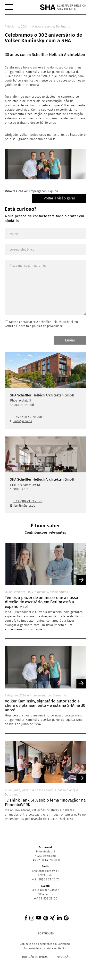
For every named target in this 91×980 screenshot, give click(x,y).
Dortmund (63, 26)
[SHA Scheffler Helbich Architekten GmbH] (63, 7)
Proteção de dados (34, 957)
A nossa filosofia (66, 790)
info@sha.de (23, 421)
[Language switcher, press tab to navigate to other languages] (46, 934)
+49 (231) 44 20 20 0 (46, 860)
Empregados (38, 191)
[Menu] (9, 7)
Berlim (41, 592)
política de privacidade (47, 326)
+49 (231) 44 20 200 (28, 417)
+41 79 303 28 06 (45, 898)
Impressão (63, 957)
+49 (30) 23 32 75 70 (28, 501)
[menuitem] (9, 7)
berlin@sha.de (25, 506)
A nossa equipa (43, 26)
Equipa (53, 191)
